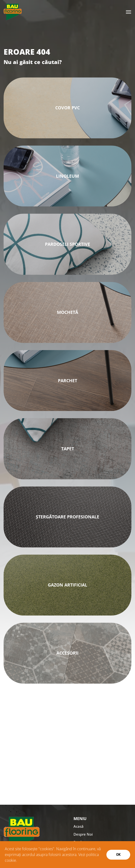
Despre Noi (83, 834)
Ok (118, 855)
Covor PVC (67, 108)
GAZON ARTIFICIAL (67, 585)
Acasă (79, 826)
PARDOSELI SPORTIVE (67, 244)
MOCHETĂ (67, 312)
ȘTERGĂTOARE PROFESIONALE (67, 517)
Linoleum (67, 176)
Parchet (67, 381)
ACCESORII (67, 653)
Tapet (68, 449)
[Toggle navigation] (129, 12)
